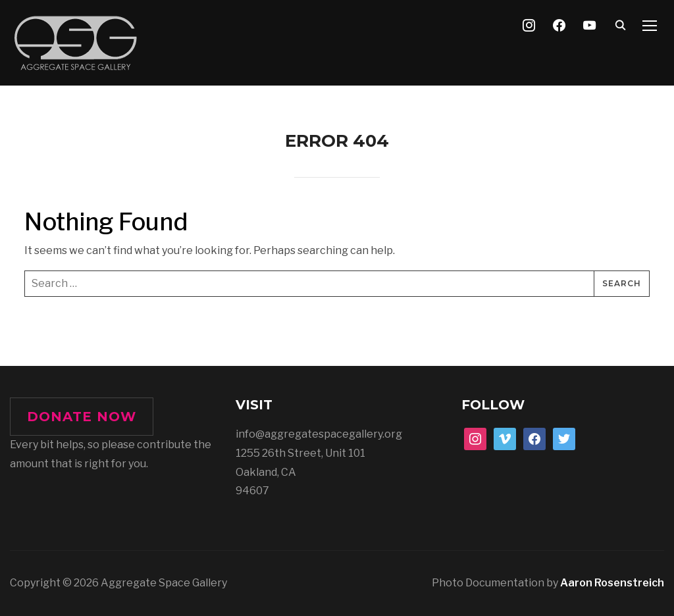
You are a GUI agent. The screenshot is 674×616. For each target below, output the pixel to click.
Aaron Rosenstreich (612, 583)
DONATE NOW (82, 417)
